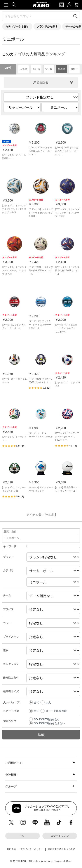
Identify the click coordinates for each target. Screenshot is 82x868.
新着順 (62, 69)
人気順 (24, 69)
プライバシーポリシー (32, 849)
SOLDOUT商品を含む (47, 719)
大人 (48, 703)
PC (22, 836)
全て (37, 703)
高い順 (36, 69)
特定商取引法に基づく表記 (61, 849)
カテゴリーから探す (17, 26)
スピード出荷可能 (56, 711)
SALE (74, 69)
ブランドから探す (47, 26)
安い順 (49, 69)
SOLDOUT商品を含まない (49, 723)
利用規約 (11, 849)
